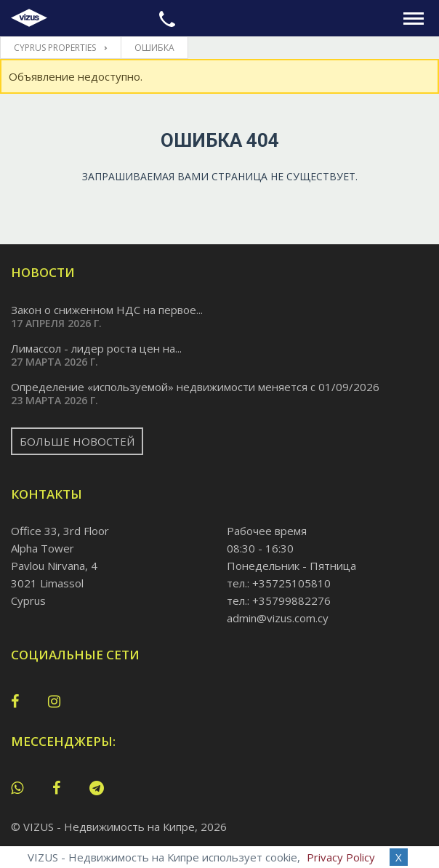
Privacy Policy (341, 857)
